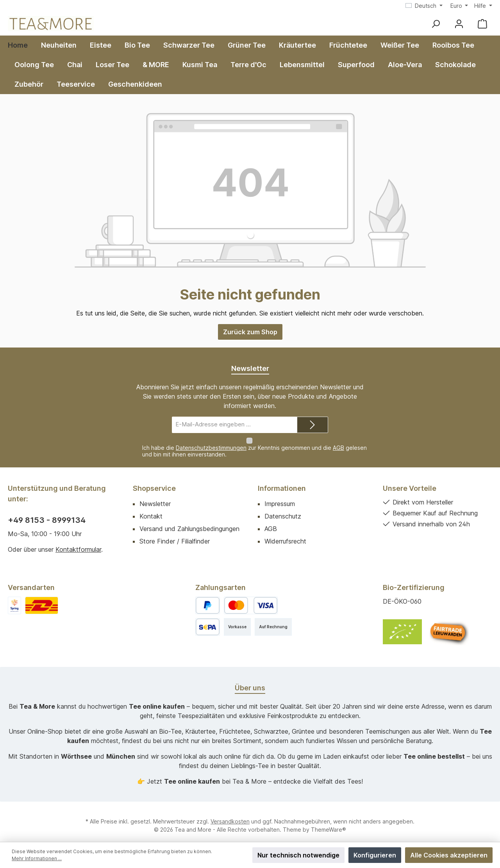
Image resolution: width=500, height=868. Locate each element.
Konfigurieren (375, 855)
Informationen (282, 481)
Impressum (280, 496)
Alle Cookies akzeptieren (449, 855)
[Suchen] (436, 24)
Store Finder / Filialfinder (175, 534)
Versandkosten (230, 814)
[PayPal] (208, 598)
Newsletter (155, 496)
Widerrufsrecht (285, 534)
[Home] (21, 45)
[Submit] (312, 425)
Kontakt (151, 509)
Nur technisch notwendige (298, 855)
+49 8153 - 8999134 (47, 513)
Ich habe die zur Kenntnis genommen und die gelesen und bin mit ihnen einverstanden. (254, 444)
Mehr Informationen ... (37, 858)
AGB (338, 440)
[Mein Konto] (459, 24)
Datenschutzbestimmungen (211, 440)
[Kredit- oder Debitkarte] (251, 598)
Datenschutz (283, 509)
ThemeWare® (329, 822)
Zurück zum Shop (250, 332)
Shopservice (154, 481)
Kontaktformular (78, 542)
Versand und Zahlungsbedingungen (189, 521)
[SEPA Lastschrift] (208, 619)
